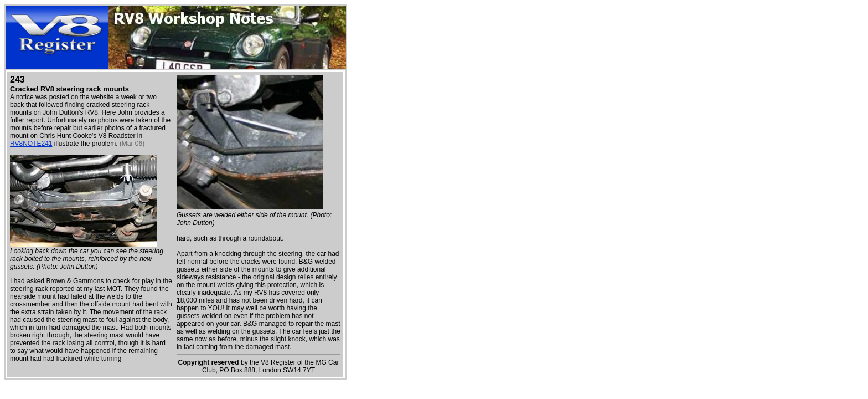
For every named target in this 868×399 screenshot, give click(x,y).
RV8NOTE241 (31, 144)
